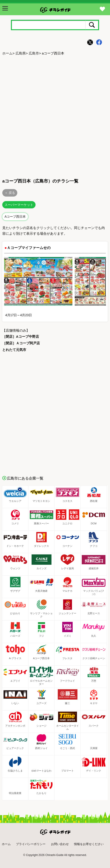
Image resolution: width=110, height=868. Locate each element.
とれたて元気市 (14, 350)
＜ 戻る (10, 193)
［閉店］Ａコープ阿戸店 (21, 343)
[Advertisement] (55, 116)
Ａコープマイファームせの (29, 248)
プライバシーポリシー (31, 844)
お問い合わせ (60, 844)
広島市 (34, 53)
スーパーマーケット (19, 205)
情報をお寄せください (89, 844)
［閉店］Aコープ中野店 (21, 337)
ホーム (7, 53)
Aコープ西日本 (15, 217)
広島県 (21, 53)
